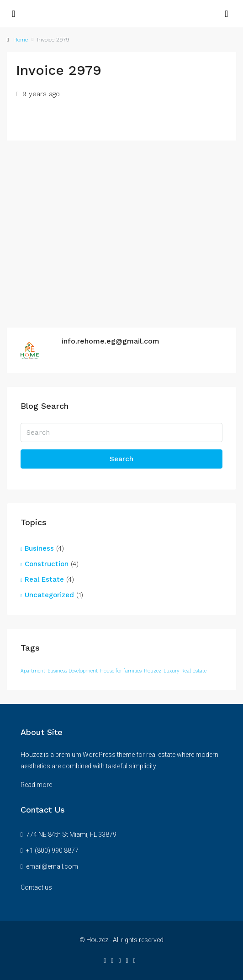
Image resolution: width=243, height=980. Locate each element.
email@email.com (52, 866)
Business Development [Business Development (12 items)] (73, 671)
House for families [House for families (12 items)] (121, 671)
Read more (36, 785)
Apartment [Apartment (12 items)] (33, 671)
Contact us (36, 887)
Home (21, 40)
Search (121, 459)
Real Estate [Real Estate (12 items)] (194, 671)
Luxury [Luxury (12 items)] (171, 671)
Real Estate (44, 579)
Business (39, 548)
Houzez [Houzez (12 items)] (153, 671)
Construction (47, 564)
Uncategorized (49, 595)
